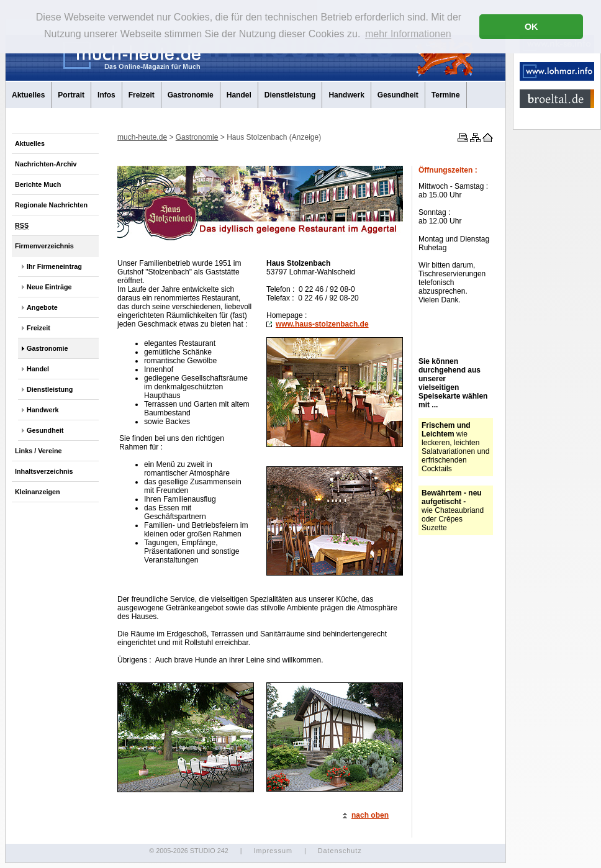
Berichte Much (38, 184)
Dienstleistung (290, 95)
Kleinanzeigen (38, 492)
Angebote (42, 307)
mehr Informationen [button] (408, 34)
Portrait (71, 95)
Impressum (273, 851)
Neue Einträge (49, 287)
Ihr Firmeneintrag (54, 266)
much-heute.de (142, 137)
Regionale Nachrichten (51, 205)
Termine (446, 95)
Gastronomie (191, 95)
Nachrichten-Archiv (46, 164)
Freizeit (142, 95)
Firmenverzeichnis (44, 246)
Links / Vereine (38, 451)
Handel (239, 95)
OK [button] (531, 27)
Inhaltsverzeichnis (44, 471)
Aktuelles (28, 95)
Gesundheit (398, 95)
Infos (106, 95)
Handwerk (346, 95)
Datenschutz (340, 851)
